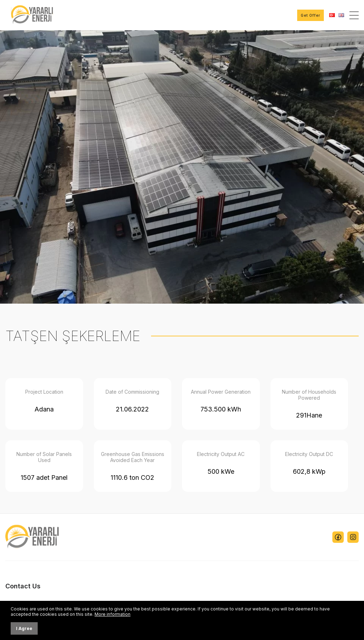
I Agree (24, 628)
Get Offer (311, 15)
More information (113, 614)
